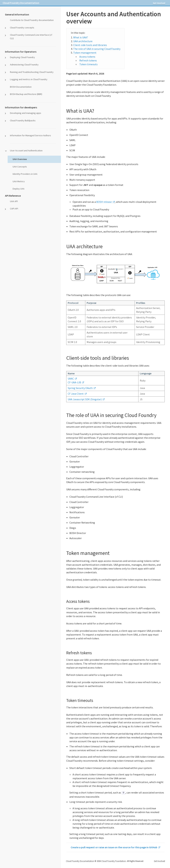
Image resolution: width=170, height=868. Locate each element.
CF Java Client (76, 394)
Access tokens (87, 57)
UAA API (14, 201)
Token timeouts (88, 64)
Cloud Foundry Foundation (114, 861)
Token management (85, 53)
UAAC (71, 378)
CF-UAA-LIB (74, 382)
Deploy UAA (19, 189)
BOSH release (104, 202)
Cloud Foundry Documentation (21, 3)
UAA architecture (83, 41)
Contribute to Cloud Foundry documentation (32, 20)
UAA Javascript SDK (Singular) (85, 399)
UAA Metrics (19, 181)
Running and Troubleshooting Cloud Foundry (32, 72)
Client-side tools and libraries (90, 45)
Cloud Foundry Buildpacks (23, 120)
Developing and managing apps (26, 113)
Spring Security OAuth (80, 388)
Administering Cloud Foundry (24, 65)
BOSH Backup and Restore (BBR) (26, 94)
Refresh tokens (88, 60)
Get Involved (159, 3)
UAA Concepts (20, 167)
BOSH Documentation (21, 87)
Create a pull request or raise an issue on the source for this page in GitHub (114, 847)
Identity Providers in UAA (25, 174)
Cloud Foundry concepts (22, 28)
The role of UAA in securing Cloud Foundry (97, 49)
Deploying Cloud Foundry (22, 57)
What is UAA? (81, 37)
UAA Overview (20, 159)
